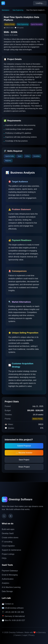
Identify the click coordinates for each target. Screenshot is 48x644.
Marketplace (6, 10)
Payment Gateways (10, 571)
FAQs (4, 558)
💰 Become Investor (24, 453)
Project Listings (8, 554)
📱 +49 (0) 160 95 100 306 (13, 612)
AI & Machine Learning (11, 587)
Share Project (24, 467)
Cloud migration (8, 546)
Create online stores (10, 538)
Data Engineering (18, 10)
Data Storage (7, 591)
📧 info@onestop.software (13, 608)
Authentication (8, 579)
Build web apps (8, 529)
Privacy (32, 635)
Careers (18, 635)
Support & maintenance (11, 550)
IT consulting (7, 542)
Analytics (6, 583)
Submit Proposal (24, 446)
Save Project (24, 460)
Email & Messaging (10, 575)
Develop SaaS (8, 533)
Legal (25, 635)
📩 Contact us (8, 604)
